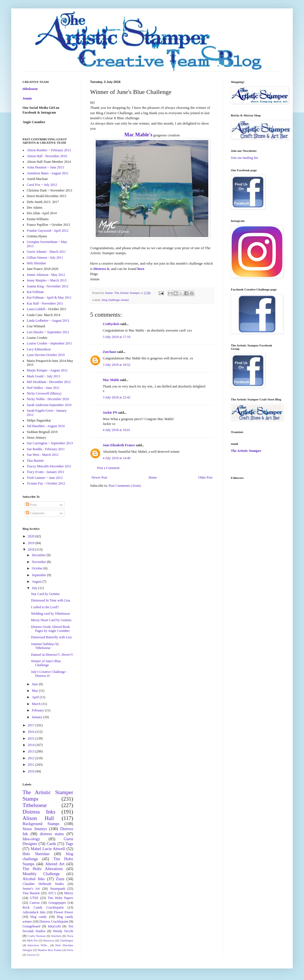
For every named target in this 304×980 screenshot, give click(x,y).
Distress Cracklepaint (54, 922)
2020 (32, 536)
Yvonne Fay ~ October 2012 (46, 483)
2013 (32, 751)
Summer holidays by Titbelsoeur (45, 646)
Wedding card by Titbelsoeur (51, 614)
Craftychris (111, 324)
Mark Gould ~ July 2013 (43, 376)
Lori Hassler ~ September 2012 (48, 332)
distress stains (52, 834)
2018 (32, 549)
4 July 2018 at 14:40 (117, 458)
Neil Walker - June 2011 (43, 388)
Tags (69, 844)
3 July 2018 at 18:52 (117, 365)
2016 (32, 732)
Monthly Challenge (41, 874)
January (37, 717)
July (35, 588)
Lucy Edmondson (39, 349)
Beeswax (49, 940)
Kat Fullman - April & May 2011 (49, 298)
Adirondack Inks (34, 912)
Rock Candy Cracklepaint (43, 907)
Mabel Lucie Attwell (48, 849)
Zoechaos (109, 352)
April (36, 697)
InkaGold (54, 926)
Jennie (27, 98)
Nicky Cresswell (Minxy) (44, 393)
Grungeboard (31, 926)
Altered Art (55, 864)
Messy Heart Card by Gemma (51, 620)
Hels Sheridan (36, 263)
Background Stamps (41, 824)
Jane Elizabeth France (119, 445)
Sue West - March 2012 (43, 455)
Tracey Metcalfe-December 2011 (49, 466)
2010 (32, 771)
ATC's (52, 893)
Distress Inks (39, 812)
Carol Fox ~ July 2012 (42, 185)
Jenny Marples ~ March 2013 (47, 280)
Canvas (35, 903)
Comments (35, 513)
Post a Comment (108, 468)
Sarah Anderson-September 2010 (49, 405)
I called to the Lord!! (45, 607)
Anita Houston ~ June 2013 (45, 167)
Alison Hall (38, 818)
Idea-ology (31, 839)
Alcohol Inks (34, 879)
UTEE (34, 898)
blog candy (39, 917)
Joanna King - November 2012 (48, 286)
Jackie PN (110, 413)
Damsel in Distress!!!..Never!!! (52, 655)
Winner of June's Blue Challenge (46, 663)
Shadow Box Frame (50, 950)
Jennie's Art (31, 889)
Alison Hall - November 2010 (47, 156)
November (39, 562)
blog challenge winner (115, 300)
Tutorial (31, 955)
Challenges (66, 940)
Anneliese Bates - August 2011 (48, 173)
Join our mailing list (244, 158)
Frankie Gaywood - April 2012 (48, 231)
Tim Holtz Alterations (43, 869)
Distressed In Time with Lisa (51, 600)
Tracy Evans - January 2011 (46, 472)
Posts (31, 505)
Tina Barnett (35, 461)
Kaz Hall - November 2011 (45, 303)
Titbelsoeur (35, 805)
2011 (32, 765)
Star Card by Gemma (45, 594)
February (38, 710)
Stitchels (56, 936)
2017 (32, 725)
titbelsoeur (30, 89)
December (39, 555)
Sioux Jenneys (35, 829)
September (39, 575)
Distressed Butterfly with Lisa (51, 637)
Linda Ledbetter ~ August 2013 (48, 321)
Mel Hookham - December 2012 (49, 382)
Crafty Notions (36, 936)
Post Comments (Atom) (125, 486)
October (38, 568)
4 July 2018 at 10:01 (117, 430)
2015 (32, 738)
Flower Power (63, 912)
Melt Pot (32, 940)
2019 (32, 543)
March (37, 704)
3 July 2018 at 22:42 (117, 397)
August (37, 582)
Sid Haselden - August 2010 (46, 426)
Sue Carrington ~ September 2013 (50, 443)
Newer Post (99, 477)
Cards (52, 844)
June (35, 684)
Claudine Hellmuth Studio (43, 884)
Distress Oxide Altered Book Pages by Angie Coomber (50, 629)
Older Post (205, 477)
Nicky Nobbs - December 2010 (48, 399)
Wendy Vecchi (63, 931)
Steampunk (58, 889)
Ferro (70, 950)
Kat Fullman (35, 292)
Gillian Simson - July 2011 (45, 258)
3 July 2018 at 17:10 (117, 337)
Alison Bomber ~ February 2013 (49, 150)
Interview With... (38, 945)
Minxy (69, 893)
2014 (32, 745)
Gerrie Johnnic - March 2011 (46, 252)
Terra (70, 936)
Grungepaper (57, 903)
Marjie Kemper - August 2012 (47, 370)
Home (153, 477)
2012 (32, 758)
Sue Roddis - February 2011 (46, 449)
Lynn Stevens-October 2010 (46, 355)
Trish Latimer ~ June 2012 (45, 478)
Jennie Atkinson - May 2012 (46, 275)
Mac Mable (111, 380)
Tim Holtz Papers (60, 898)
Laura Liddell (36, 309)
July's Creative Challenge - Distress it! (49, 674)
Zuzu (60, 879)
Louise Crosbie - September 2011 (49, 343)
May (35, 691)
